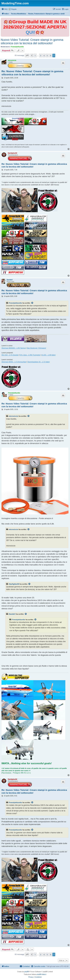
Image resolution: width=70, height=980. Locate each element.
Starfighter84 (12, 153)
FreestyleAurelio (17, 47)
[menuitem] (5, 9)
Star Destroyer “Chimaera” (37, 348)
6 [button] (51, 56)
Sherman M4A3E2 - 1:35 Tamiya (13, 348)
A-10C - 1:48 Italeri (49, 355)
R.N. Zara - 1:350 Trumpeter (30, 355)
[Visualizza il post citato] (32, 303)
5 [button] (47, 56)
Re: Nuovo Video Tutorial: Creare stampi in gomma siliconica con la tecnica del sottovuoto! (32, 73)
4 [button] (44, 56)
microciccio (12, 60)
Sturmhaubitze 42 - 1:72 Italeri (39, 362)
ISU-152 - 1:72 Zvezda (10, 355)
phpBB (26, 972)
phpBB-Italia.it (42, 974)
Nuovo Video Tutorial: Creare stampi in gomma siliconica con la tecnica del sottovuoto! (32, 41)
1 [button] (35, 56)
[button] (27, 56)
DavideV (10, 280)
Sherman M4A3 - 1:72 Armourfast (14, 362)
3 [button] (41, 56)
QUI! (30, 32)
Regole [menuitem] (14, 9)
